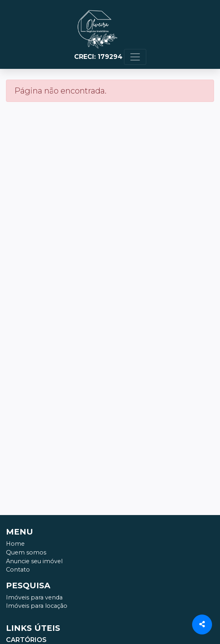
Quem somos (26, 552)
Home (15, 544)
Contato (18, 570)
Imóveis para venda (34, 597)
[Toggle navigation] (135, 57)
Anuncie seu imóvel (34, 561)
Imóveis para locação (37, 606)
